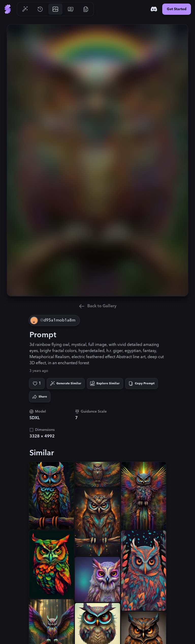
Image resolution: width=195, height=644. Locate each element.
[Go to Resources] (86, 9)
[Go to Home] (8, 9)
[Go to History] (40, 9)
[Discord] (154, 9)
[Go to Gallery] (55, 9)
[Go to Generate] (25, 9)
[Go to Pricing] (71, 9)
